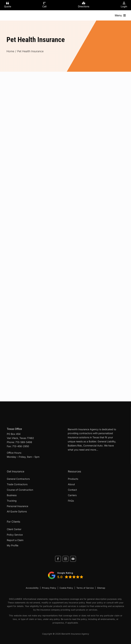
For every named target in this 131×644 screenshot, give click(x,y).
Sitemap (101, 588)
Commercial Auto (93, 446)
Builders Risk (75, 446)
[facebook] (58, 559)
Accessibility (32, 588)
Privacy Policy (49, 588)
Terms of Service (85, 588)
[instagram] (65, 559)
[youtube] (73, 559)
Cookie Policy (66, 588)
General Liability (106, 441)
